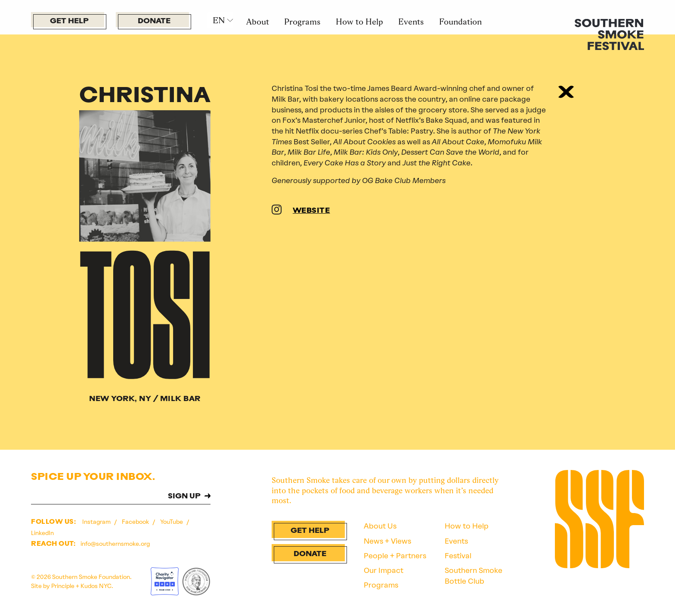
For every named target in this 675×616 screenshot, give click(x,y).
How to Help (359, 22)
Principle (63, 586)
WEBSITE (311, 211)
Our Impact (384, 570)
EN (219, 20)
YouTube (172, 522)
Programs (302, 22)
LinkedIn (42, 533)
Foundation (460, 22)
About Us (380, 526)
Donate (154, 21)
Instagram (97, 522)
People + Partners (395, 556)
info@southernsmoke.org (115, 544)
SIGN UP (184, 496)
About (258, 22)
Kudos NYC (96, 586)
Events (411, 22)
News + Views (387, 541)
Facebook (136, 522)
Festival (458, 556)
